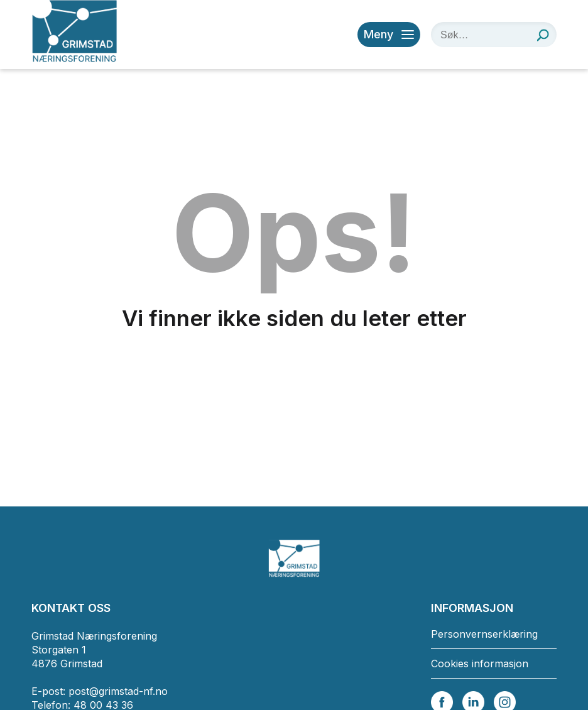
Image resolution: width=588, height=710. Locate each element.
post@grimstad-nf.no (118, 691)
